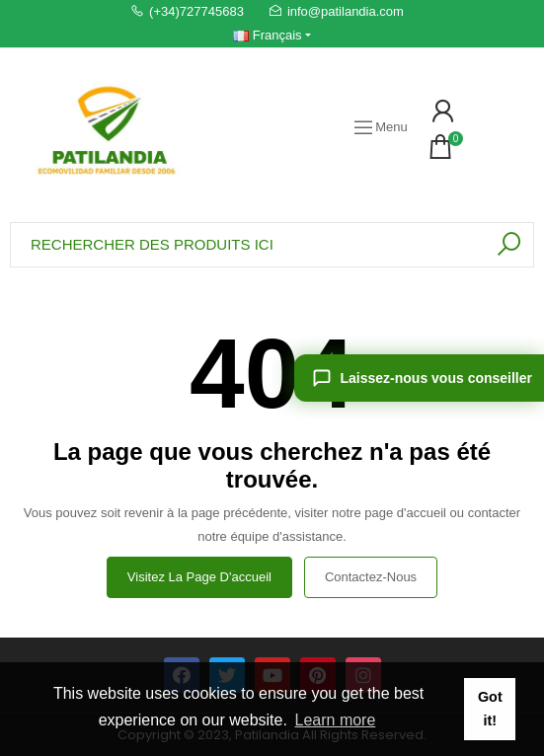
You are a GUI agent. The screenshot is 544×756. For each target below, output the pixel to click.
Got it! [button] (490, 709)
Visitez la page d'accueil (199, 577)
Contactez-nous (371, 577)
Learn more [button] (336, 720)
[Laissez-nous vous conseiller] (419, 378)
